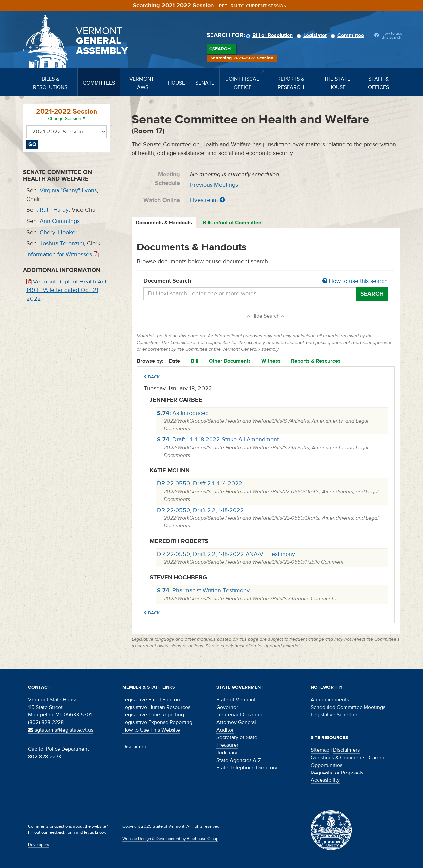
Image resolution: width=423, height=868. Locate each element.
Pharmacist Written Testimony (203, 591)
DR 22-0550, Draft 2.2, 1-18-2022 (200, 510)
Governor (227, 707)
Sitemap (320, 750)
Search (222, 49)
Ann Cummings (60, 221)
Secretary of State (237, 737)
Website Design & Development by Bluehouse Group (170, 839)
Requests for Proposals (337, 773)
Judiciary (227, 753)
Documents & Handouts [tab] (164, 223)
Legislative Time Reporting (153, 715)
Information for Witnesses (62, 255)
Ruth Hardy (54, 210)
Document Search (266, 281)
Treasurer (227, 745)
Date (174, 361)
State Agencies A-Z (239, 760)
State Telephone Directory (247, 768)
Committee (348, 35)
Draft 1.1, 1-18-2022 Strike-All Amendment (218, 440)
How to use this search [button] (355, 281)
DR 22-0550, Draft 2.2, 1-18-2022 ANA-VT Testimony (226, 554)
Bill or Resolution (270, 35)
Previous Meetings (214, 185)
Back (152, 377)
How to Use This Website (151, 730)
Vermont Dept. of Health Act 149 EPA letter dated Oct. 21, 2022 (66, 290)
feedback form (62, 832)
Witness (271, 361)
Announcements (330, 700)
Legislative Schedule (335, 715)
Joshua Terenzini (62, 243)
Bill (194, 361)
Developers (38, 845)
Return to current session (253, 6)
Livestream (204, 200)
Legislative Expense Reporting (157, 722)
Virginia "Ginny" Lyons (68, 190)
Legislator (313, 35)
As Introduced (183, 413)
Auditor (225, 730)
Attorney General (236, 722)
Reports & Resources (316, 361)
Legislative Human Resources (156, 707)
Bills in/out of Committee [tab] (232, 223)
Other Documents (230, 361)
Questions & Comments (338, 758)
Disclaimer (134, 747)
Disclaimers (346, 750)
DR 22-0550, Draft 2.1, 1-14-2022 (200, 484)
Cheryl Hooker (58, 232)
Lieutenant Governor (240, 715)
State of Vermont (236, 700)
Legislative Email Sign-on (151, 700)
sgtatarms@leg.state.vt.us (61, 730)
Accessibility (325, 780)
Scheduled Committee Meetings (348, 707)
